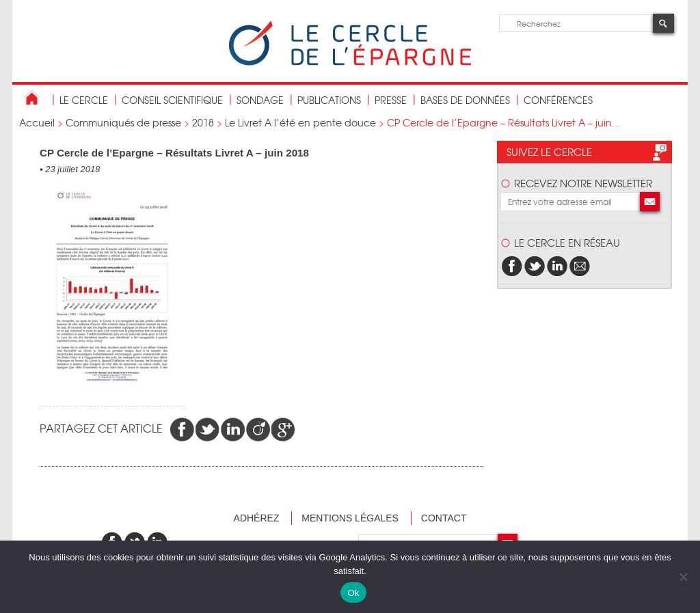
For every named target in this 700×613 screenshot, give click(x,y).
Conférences (558, 100)
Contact (444, 518)
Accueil (37, 122)
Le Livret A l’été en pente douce (300, 122)
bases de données (465, 100)
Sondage (260, 100)
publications (329, 100)
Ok (353, 593)
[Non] (683, 577)
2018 (203, 122)
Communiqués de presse (123, 122)
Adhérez (257, 518)
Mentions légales (350, 518)
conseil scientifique (172, 100)
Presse (391, 100)
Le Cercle (84, 100)
